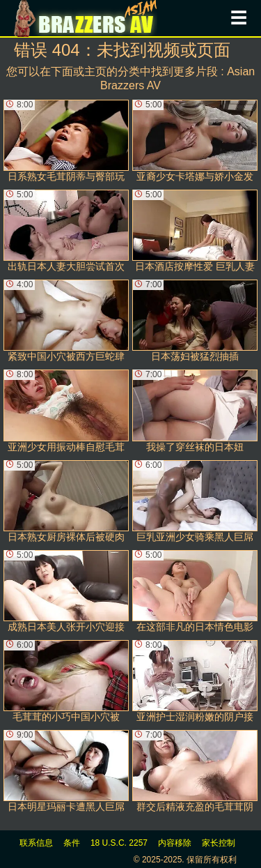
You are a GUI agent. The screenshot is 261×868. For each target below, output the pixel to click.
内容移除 (175, 843)
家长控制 (219, 843)
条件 (72, 843)
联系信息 (36, 843)
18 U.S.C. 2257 (119, 843)
